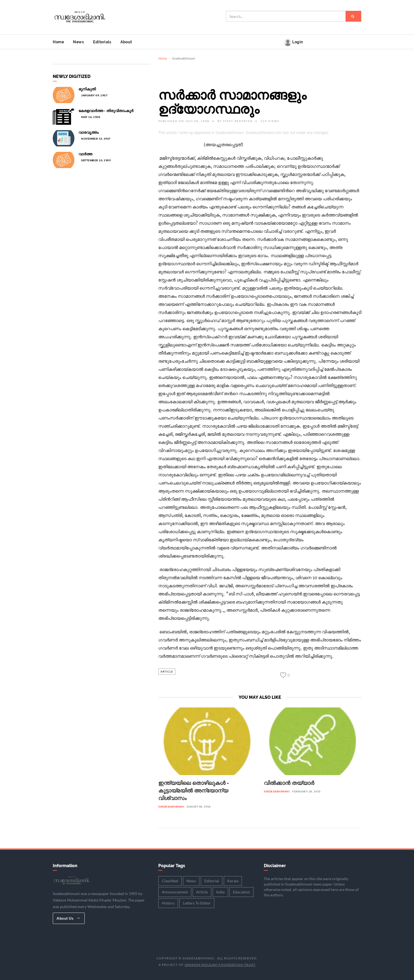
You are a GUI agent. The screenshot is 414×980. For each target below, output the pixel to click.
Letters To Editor (197, 902)
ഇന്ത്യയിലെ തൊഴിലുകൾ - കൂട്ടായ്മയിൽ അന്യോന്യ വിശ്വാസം (194, 790)
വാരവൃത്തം (89, 132)
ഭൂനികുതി (87, 88)
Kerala (233, 880)
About (126, 42)
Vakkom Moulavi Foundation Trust (220, 964)
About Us (68, 917)
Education (241, 891)
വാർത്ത (85, 153)
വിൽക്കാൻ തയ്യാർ (289, 782)
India (220, 891)
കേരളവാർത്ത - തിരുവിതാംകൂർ (106, 110)
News (78, 42)
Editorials (102, 42)
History (168, 902)
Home (58, 42)
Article (167, 671)
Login (294, 42)
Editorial (212, 880)
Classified (170, 880)
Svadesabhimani (171, 806)
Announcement (175, 891)
